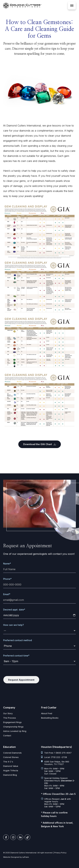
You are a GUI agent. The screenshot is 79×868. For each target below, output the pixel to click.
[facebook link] (6, 837)
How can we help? (13, 625)
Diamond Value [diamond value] (11, 766)
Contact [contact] (7, 736)
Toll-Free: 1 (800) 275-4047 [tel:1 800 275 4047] (56, 753)
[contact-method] (39, 646)
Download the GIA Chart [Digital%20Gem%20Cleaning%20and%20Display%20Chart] (40, 444)
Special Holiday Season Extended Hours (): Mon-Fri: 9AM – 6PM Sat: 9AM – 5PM (58, 783)
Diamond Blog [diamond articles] (10, 775)
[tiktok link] (27, 837)
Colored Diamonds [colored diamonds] (12, 753)
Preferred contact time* (16, 656)
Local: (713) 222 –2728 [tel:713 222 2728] (54, 757)
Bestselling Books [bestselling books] (50, 718)
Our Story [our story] (8, 713)
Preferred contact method (18, 640)
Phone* (7, 579)
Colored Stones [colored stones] (11, 757)
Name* (7, 564)
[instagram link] (13, 837)
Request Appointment (21, 680)
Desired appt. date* (14, 610)
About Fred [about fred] (47, 713)
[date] (39, 615)
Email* (7, 594)
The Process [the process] (10, 718)
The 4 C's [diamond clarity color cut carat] (8, 762)
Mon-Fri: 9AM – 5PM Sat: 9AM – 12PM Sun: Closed (53, 771)
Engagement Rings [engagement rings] (12, 722)
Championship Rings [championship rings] (13, 727)
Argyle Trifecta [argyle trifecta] (11, 770)
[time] (39, 661)
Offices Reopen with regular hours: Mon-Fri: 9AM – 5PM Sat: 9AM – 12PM (56, 803)
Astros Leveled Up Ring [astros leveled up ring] (15, 731)
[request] (39, 631)
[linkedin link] (20, 837)
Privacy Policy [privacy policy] (60, 853)
